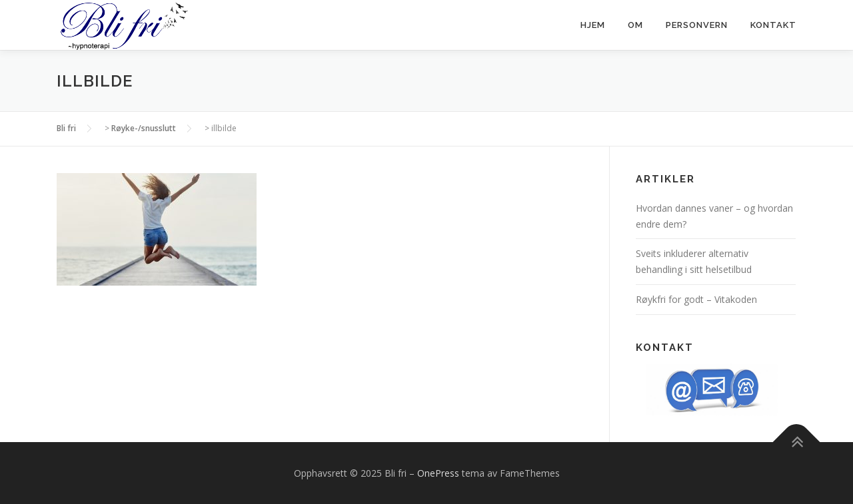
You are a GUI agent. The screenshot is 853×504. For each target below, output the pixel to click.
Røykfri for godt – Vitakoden (696, 299)
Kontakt (773, 25)
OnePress (438, 473)
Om (635, 25)
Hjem (593, 25)
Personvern (697, 25)
